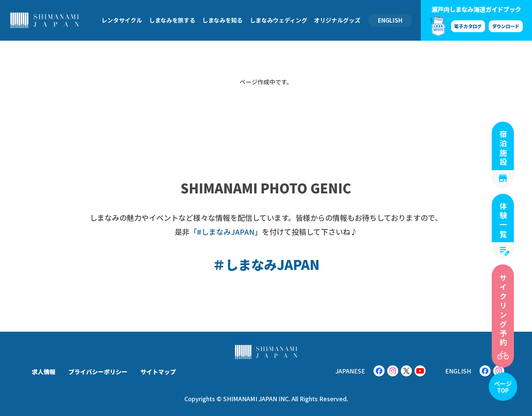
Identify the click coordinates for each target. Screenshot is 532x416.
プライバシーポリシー (98, 372)
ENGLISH (390, 20)
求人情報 (44, 372)
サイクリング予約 (503, 311)
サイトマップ (158, 372)
